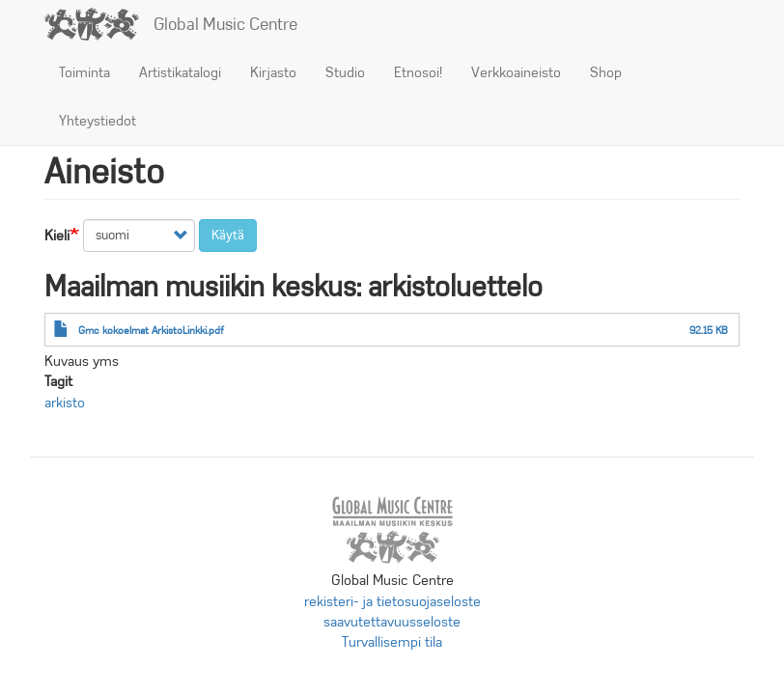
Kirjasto (273, 72)
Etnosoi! (418, 72)
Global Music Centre (225, 24)
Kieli (57, 236)
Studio (345, 72)
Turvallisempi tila (392, 642)
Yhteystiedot (98, 121)
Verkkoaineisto (516, 72)
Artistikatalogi (180, 72)
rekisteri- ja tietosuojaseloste (392, 601)
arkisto (65, 403)
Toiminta (84, 72)
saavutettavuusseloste (392, 622)
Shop (606, 72)
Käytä (228, 235)
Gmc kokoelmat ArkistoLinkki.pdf (151, 330)
